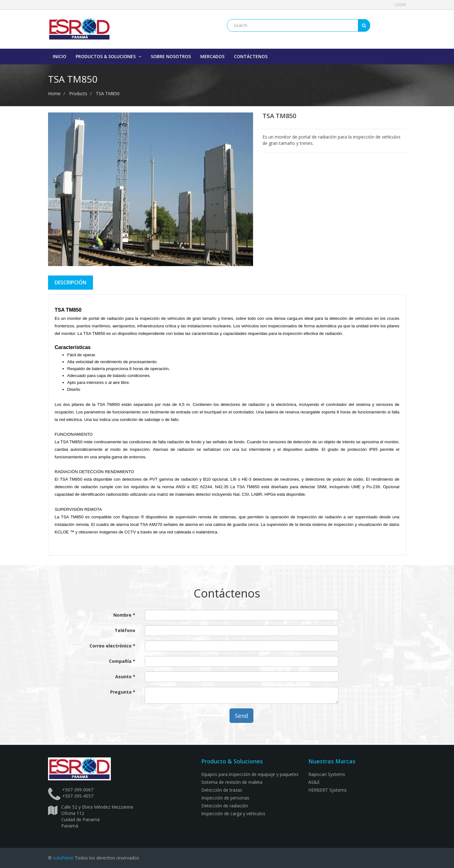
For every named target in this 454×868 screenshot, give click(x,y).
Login (400, 5)
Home (54, 93)
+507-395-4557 (78, 796)
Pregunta (121, 692)
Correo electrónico (111, 646)
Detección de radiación (225, 806)
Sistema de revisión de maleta (232, 782)
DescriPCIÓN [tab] (70, 282)
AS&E (314, 782)
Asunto (123, 677)
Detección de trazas (222, 790)
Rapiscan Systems (327, 774)
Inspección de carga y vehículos (233, 813)
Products (78, 93)
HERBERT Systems (327, 790)
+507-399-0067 (78, 790)
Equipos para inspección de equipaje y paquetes (250, 774)
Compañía (121, 661)
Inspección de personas (225, 798)
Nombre (122, 615)
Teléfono (125, 630)
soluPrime (63, 858)
